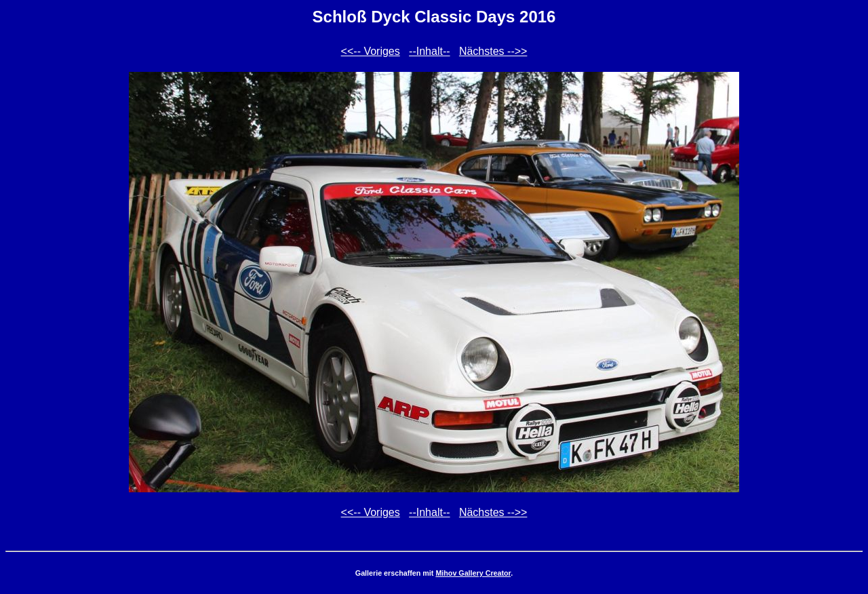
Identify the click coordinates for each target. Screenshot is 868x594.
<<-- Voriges (371, 51)
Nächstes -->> (493, 51)
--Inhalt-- (429, 51)
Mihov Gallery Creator (473, 573)
